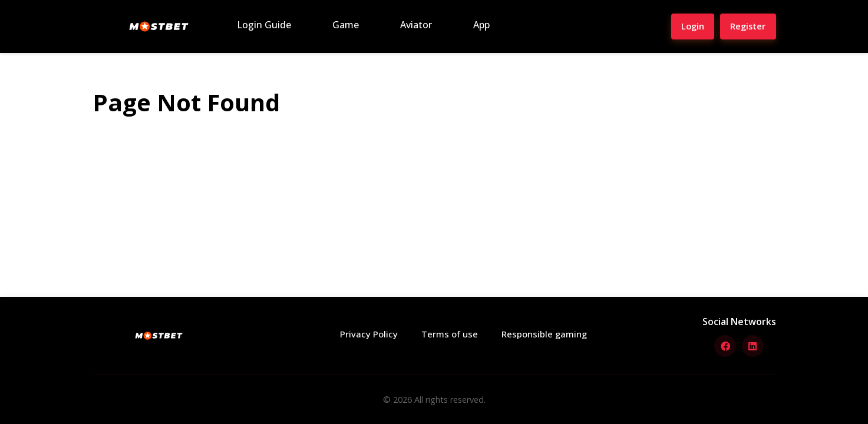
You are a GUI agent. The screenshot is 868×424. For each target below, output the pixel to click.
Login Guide (264, 25)
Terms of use (450, 334)
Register (745, 26)
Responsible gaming (542, 334)
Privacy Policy (372, 334)
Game (346, 25)
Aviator (416, 25)
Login (683, 26)
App (481, 25)
